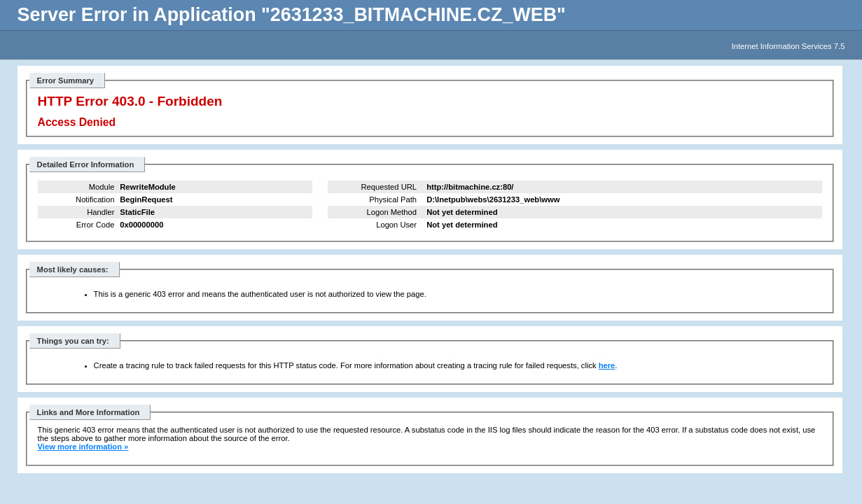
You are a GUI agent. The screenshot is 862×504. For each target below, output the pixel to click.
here (607, 365)
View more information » (83, 447)
